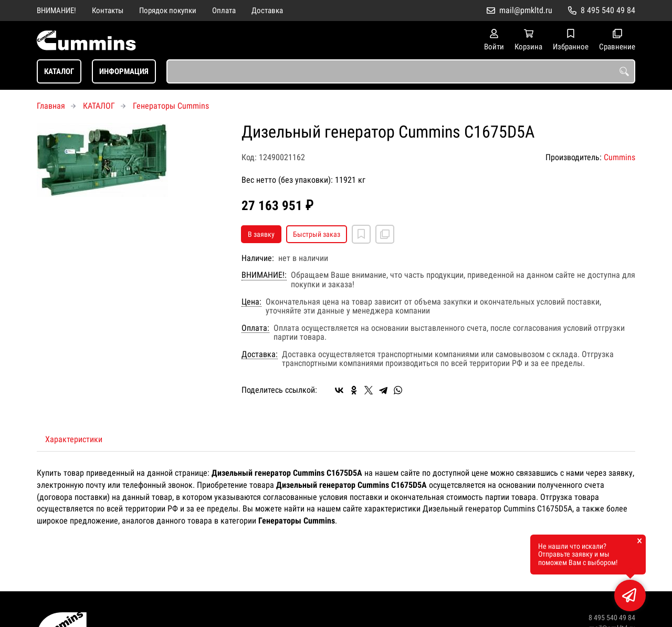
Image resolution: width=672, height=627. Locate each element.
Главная (51, 106)
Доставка (267, 11)
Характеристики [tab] (74, 439)
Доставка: (260, 354)
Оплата (224, 11)
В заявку (261, 234)
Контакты (108, 11)
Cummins (619, 157)
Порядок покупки (168, 11)
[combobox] (401, 71)
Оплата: (255, 328)
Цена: (251, 302)
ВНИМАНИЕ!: (264, 275)
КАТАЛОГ (59, 71)
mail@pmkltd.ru (526, 10)
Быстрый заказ (317, 234)
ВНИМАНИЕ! (56, 11)
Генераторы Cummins (171, 106)
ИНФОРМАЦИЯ (124, 71)
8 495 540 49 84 (608, 10)
